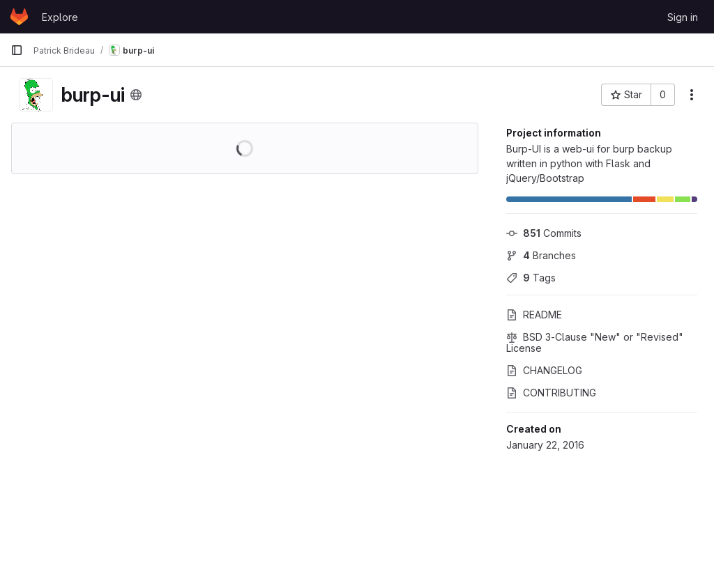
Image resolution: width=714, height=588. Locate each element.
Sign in (683, 17)
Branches (541, 255)
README (534, 315)
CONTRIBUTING (551, 393)
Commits (544, 233)
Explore (60, 17)
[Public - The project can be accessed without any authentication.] (136, 95)
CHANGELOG (544, 370)
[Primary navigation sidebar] (17, 50)
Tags (531, 278)
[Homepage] (19, 17)
